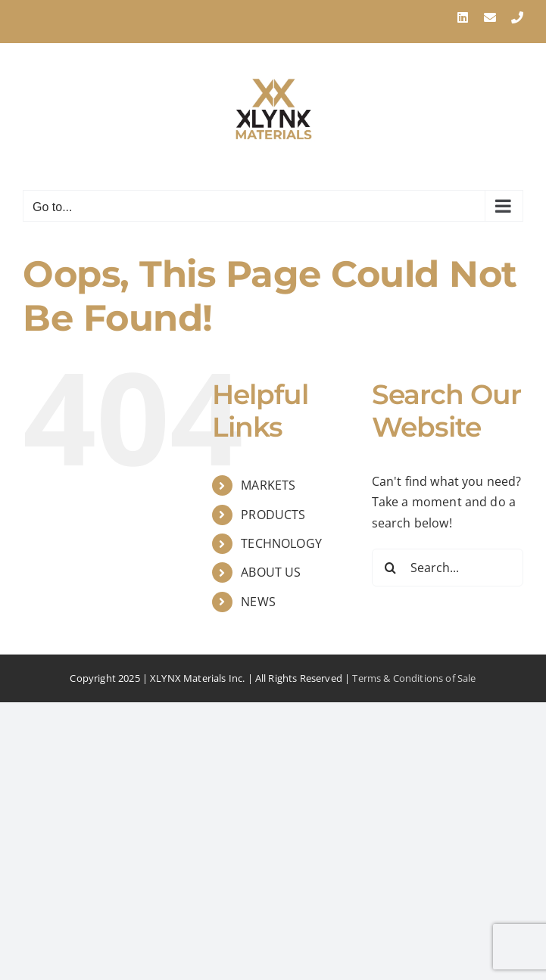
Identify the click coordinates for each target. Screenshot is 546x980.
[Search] (391, 568)
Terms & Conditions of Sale (414, 678)
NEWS (258, 602)
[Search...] (448, 568)
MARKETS (268, 485)
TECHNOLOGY (281, 543)
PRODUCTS (273, 515)
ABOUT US (271, 572)
